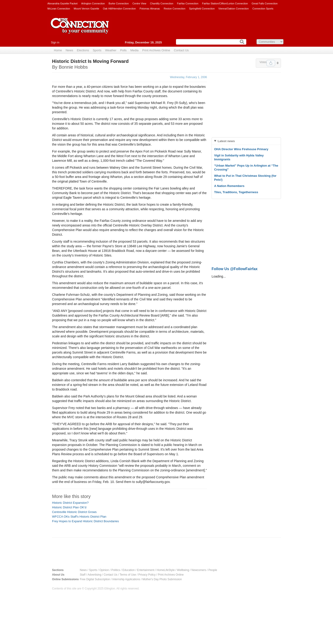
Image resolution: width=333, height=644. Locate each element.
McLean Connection (59, 9)
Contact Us (181, 50)
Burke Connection (119, 3)
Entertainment (146, 570)
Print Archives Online (156, 50)
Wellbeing (183, 570)
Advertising (94, 575)
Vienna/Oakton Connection (233, 9)
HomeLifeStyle (166, 570)
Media (134, 50)
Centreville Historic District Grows (74, 512)
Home (58, 50)
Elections (83, 50)
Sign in (55, 43)
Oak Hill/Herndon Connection (119, 9)
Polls (123, 50)
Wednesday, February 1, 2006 (188, 77)
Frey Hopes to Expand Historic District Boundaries (85, 521)
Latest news (226, 141)
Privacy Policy (147, 575)
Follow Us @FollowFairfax (235, 269)
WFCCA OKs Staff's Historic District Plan (79, 517)
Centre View (139, 3)
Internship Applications (126, 579)
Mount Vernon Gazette (86, 9)
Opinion (104, 570)
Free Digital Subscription (95, 579)
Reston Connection (175, 9)
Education (128, 570)
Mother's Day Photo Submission (162, 579)
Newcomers (199, 570)
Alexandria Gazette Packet (62, 3)
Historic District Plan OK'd (69, 507)
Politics (116, 570)
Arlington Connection (93, 3)
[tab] (246, 141)
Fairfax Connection (188, 3)
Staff (83, 575)
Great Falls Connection (265, 3)
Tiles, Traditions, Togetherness (236, 192)
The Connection (80, 29)
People (213, 570)
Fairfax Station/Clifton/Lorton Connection (225, 3)
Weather (111, 50)
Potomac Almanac (150, 9)
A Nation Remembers (229, 186)
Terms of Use (128, 575)
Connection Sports (263, 9)
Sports (97, 50)
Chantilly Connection (162, 3)
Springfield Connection (202, 9)
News (69, 50)
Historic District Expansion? (70, 503)
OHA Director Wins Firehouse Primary (241, 149)
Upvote (271, 63)
